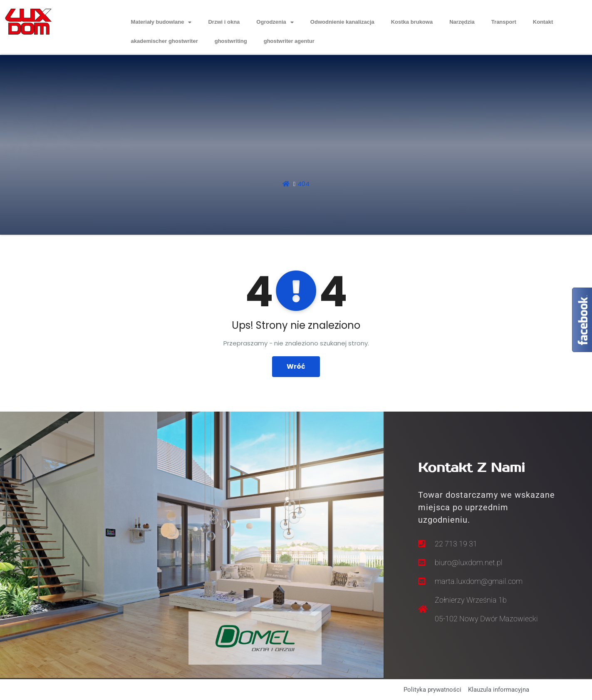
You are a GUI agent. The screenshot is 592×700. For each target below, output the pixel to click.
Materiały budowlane (161, 22)
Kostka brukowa (412, 22)
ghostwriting (231, 41)
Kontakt (543, 22)
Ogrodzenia (275, 22)
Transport (504, 22)
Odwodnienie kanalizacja (342, 22)
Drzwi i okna (224, 22)
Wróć (296, 366)
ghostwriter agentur (289, 41)
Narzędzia (462, 22)
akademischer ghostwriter (165, 41)
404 (303, 184)
